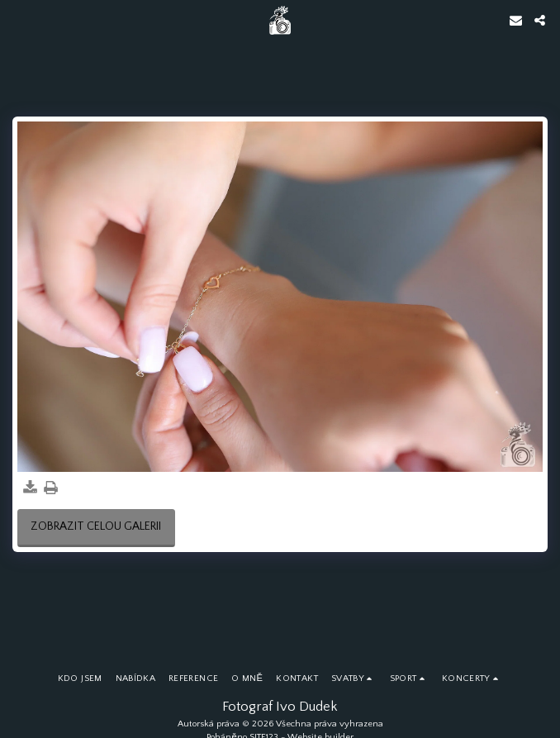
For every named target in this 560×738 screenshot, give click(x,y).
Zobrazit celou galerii (96, 526)
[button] (18, 20)
